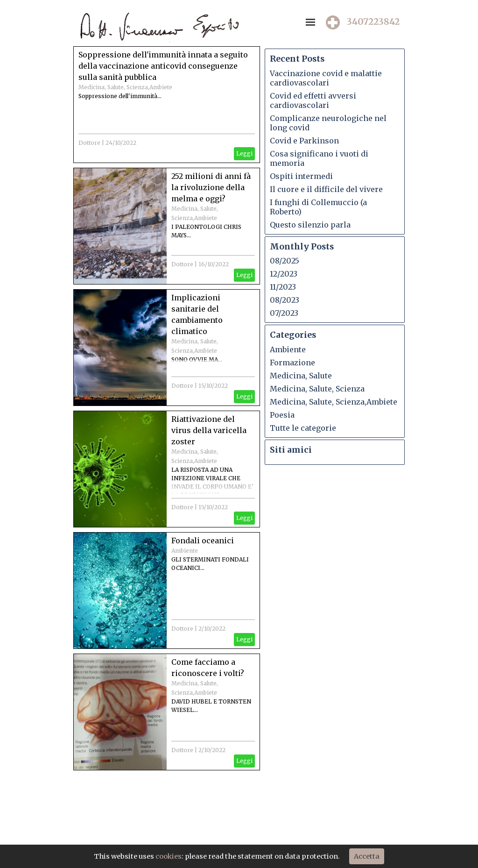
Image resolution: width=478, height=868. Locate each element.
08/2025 (285, 261)
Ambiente (185, 551)
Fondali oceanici (203, 541)
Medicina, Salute (301, 376)
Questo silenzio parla (310, 225)
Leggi (244, 153)
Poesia (282, 415)
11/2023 (283, 287)
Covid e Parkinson (304, 141)
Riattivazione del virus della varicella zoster (209, 430)
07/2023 (284, 313)
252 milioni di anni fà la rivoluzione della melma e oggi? (211, 187)
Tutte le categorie (303, 428)
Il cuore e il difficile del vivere (326, 189)
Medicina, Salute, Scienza (317, 389)
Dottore (89, 143)
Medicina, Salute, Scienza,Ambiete (125, 87)
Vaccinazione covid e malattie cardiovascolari (326, 78)
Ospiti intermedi (301, 176)
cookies (169, 856)
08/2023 (285, 300)
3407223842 (373, 22)
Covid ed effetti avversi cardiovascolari (313, 100)
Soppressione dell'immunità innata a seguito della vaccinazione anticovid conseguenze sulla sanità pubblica (163, 66)
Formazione (292, 363)
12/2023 (284, 274)
